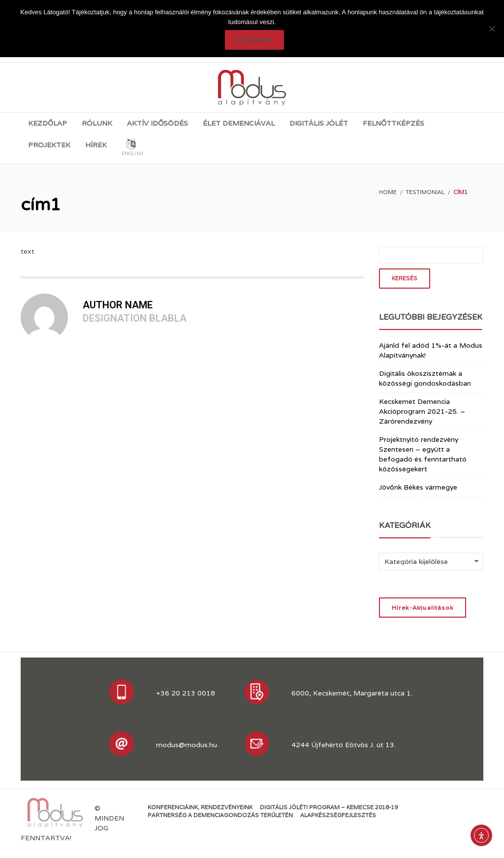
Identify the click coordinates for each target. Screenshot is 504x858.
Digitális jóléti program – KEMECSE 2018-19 (329, 807)
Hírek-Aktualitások (423, 608)
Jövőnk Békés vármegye (418, 487)
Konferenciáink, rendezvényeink (200, 807)
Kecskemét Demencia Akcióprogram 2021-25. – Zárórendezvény (422, 411)
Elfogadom (255, 40)
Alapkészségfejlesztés (338, 815)
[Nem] (492, 29)
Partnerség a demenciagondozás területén (220, 815)
